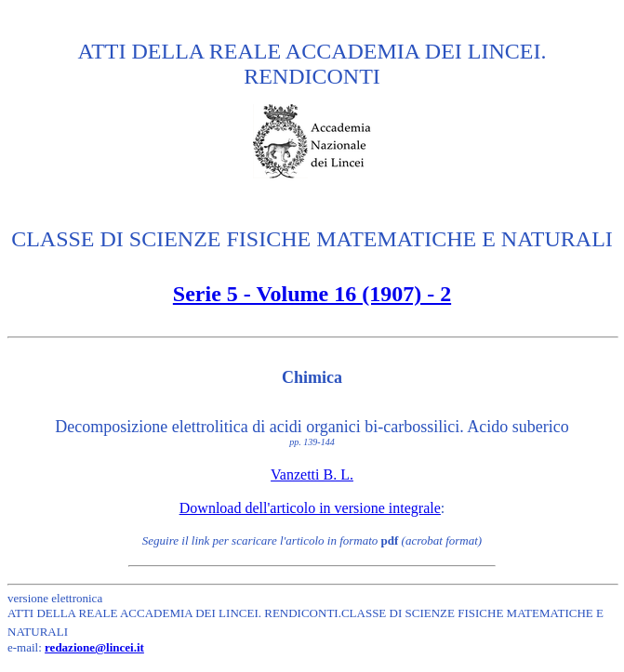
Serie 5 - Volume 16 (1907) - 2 (312, 294)
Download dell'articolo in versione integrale (310, 508)
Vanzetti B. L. (312, 474)
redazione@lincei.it (94, 647)
